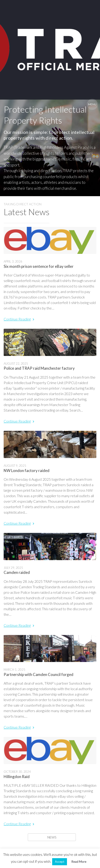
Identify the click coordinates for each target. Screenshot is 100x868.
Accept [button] (60, 862)
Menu (92, 104)
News (52, 837)
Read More (79, 862)
